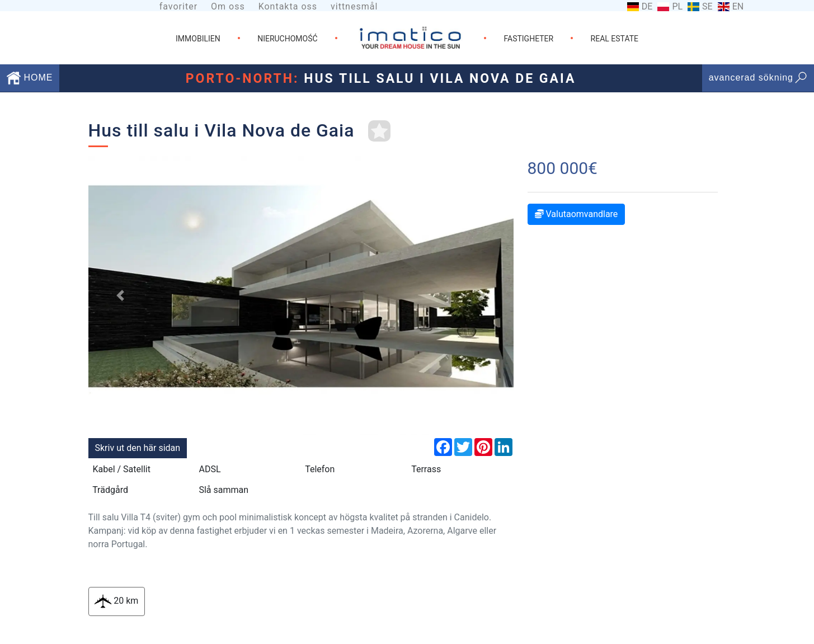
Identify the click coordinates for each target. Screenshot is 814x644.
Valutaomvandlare (577, 214)
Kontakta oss (288, 6)
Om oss (228, 6)
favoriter (178, 6)
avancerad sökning (758, 77)
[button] (120, 295)
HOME (30, 77)
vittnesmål (354, 6)
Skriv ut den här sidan (138, 448)
